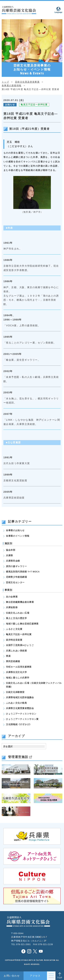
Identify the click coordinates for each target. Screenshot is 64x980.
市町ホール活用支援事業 (19, 667)
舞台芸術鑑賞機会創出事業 (20, 602)
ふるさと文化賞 (14, 629)
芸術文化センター (15, 583)
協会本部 (11, 550)
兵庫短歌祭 (12, 607)
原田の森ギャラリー (16, 566)
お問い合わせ (12, 976)
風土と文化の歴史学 (16, 618)
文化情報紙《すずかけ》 (19, 724)
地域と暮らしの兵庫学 (18, 678)
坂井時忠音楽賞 (14, 640)
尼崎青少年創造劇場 (16, 577)
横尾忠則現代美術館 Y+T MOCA (23, 572)
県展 (8, 656)
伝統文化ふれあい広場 (18, 613)
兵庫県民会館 (13, 561)
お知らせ (10, 105)
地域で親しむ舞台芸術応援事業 (22, 624)
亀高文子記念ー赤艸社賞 (34, 105)
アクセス (35, 976)
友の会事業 (12, 597)
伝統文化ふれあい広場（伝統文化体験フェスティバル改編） (34, 685)
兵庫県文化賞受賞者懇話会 (20, 708)
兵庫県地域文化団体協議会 (20, 697)
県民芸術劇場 (13, 661)
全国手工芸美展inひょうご (20, 645)
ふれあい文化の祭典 (16, 703)
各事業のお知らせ (15, 530)
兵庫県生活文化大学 (16, 672)
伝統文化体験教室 (15, 692)
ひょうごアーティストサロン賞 (22, 719)
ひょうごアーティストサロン (21, 714)
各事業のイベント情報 (18, 536)
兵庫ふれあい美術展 (16, 651)
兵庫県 (9, 556)
